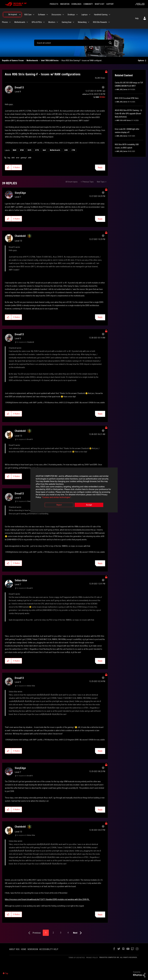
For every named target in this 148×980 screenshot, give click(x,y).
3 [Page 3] (61, 933)
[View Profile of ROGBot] (102, 97)
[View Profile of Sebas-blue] (21, 580)
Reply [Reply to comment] (100, 219)
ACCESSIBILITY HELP (49, 949)
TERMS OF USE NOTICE (77, 958)
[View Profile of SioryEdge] (20, 193)
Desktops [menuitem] (71, 15)
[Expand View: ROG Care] (34, 15)
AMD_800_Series (122, 90)
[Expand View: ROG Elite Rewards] (109, 22)
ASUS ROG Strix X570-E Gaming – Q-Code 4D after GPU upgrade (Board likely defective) (129, 114)
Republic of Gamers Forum (13, 60)
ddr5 (13, 158)
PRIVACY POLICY (92, 958)
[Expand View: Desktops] (77, 15)
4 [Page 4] (68, 933)
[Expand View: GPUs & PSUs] (44, 22)
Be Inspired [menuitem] (13, 14)
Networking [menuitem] (82, 22)
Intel (44, 150)
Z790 (73, 150)
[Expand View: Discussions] (63, 15)
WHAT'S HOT (100, 4)
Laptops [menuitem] (85, 15)
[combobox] (74, 43)
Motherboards (32, 60)
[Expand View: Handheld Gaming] (109, 15)
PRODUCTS (54, 4)
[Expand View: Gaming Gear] (73, 22)
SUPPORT (110, 4)
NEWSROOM (33, 949)
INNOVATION (65, 4)
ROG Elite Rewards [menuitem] (100, 22)
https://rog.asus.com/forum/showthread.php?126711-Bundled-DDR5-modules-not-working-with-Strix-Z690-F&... (47, 899)
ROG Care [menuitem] (28, 15)
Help (137, 18)
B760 (22, 150)
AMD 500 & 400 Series (124, 120)
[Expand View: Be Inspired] (20, 15)
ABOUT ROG (14, 949)
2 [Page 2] (53, 933)
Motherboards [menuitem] (20, 22)
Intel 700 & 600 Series (50, 60)
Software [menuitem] (42, 15)
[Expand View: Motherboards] (27, 22)
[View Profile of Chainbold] (20, 236)
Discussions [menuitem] (56, 15)
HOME (24, 949)
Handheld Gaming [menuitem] (101, 15)
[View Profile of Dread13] (19, 87)
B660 (14, 150)
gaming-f (24, 158)
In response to (25, 342)
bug (9, 158)
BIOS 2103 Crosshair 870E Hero (127, 98)
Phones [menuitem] (5, 22)
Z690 (66, 150)
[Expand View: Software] (47, 15)
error (18, 158)
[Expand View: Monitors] (57, 22)
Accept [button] (89, 505)
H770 (37, 150)
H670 (29, 150)
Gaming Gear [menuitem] (67, 22)
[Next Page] (78, 933)
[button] (8, 167)
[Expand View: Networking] (89, 22)
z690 (30, 158)
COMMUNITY (88, 4)
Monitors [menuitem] (52, 22)
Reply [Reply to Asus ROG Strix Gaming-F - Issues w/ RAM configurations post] (100, 167)
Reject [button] (59, 505)
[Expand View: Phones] (10, 22)
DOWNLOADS (76, 4)
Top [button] (7, 973)
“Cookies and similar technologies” (56, 497)
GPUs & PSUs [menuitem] (37, 22)
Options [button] (141, 60)
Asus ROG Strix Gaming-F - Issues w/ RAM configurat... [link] (82, 60)
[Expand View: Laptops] (90, 15)
